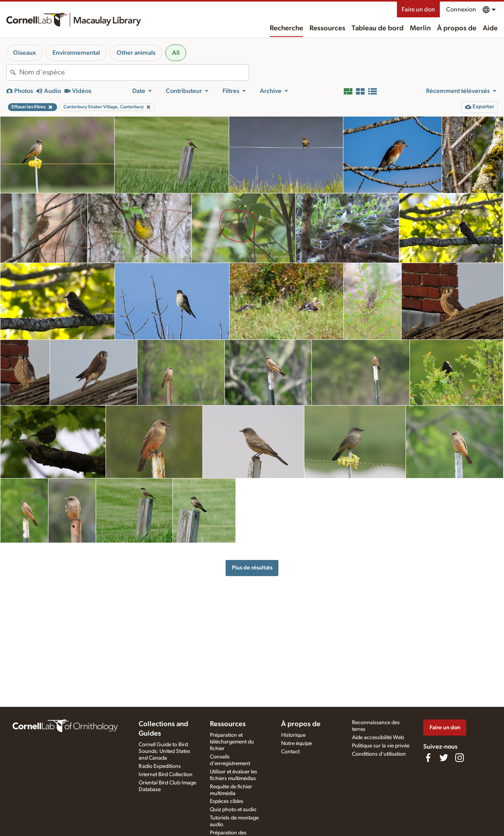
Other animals (136, 53)
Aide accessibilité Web (378, 738)
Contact (290, 752)
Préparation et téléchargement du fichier (232, 742)
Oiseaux (24, 53)
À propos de (457, 28)
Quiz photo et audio (233, 810)
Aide (490, 28)
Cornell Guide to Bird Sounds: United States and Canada (164, 751)
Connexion (461, 9)
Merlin (420, 28)
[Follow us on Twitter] (444, 758)
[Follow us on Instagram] (460, 758)
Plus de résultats (252, 568)
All (176, 53)
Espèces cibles (227, 801)
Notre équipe (296, 743)
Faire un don (418, 9)
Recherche (286, 28)
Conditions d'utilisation (379, 754)
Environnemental (76, 53)
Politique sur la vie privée (381, 746)
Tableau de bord (378, 28)
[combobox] (134, 72)
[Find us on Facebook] (428, 758)
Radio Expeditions (160, 766)
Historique (293, 735)
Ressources (327, 28)
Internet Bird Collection (166, 775)
